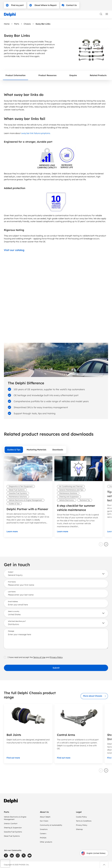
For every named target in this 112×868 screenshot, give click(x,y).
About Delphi (45, 817)
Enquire (73, 75)
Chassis (27, 24)
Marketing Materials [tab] (36, 450)
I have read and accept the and (33, 657)
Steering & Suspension (13, 828)
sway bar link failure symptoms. (36, 133)
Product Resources (47, 75)
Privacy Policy (56, 657)
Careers (43, 833)
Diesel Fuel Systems (12, 836)
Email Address (13, 602)
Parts (17, 24)
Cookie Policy (81, 817)
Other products (46, 842)
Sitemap (79, 829)
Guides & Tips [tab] (14, 450)
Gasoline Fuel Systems (13, 832)
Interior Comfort (11, 823)
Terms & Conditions (84, 821)
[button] (104, 865)
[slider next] (106, 544)
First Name (12, 582)
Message (11, 631)
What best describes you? (17, 621)
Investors (44, 829)
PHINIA (43, 838)
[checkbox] (5, 657)
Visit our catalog (14, 250)
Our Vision (44, 821)
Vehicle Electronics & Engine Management (15, 818)
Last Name (12, 592)
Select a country (14, 611)
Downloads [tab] (58, 450)
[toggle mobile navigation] (107, 14)
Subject (11, 572)
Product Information (16, 75)
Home (7, 24)
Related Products (98, 75)
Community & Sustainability (51, 825)
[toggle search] (101, 14)
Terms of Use (39, 657)
